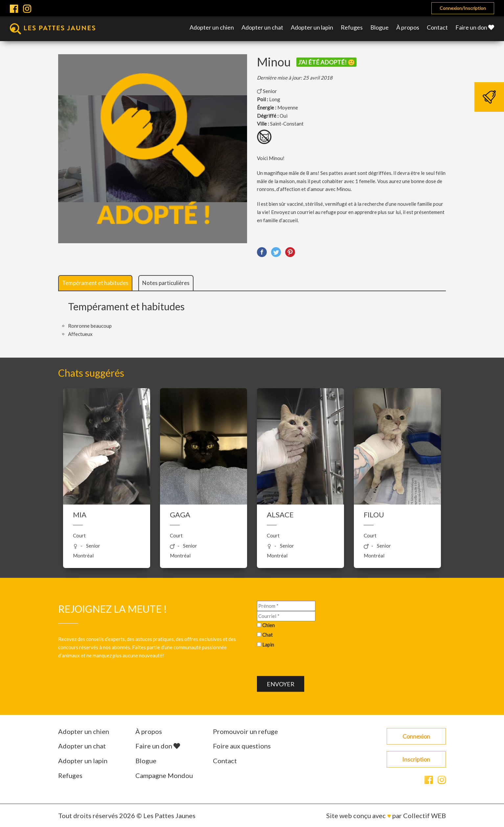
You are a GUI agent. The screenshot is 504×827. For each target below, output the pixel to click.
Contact (437, 27)
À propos (408, 27)
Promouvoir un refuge (245, 731)
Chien (268, 625)
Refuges (352, 27)
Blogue (379, 27)
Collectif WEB (424, 815)
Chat (267, 635)
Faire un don (475, 27)
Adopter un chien (212, 27)
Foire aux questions (242, 746)
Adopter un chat (262, 27)
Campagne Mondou (164, 775)
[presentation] (307, 663)
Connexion (416, 736)
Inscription (416, 759)
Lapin (268, 645)
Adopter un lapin (312, 27)
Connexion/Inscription (463, 8)
